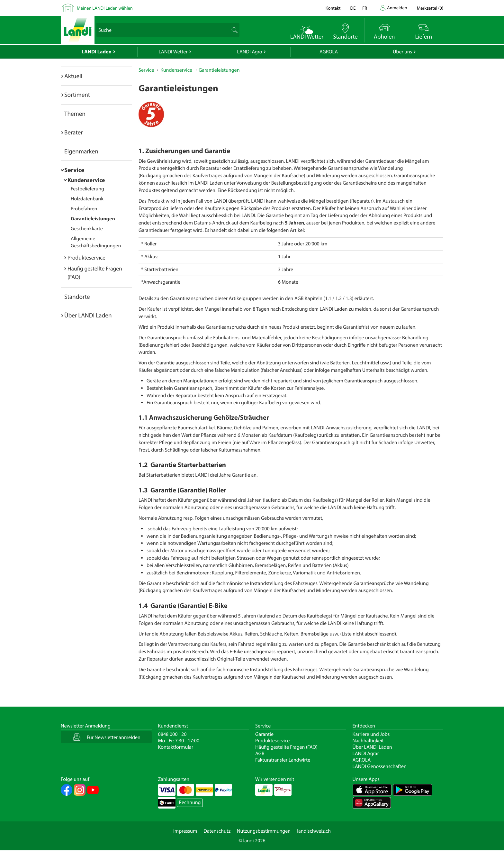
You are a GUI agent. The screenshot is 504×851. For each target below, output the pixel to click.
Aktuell (73, 76)
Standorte (77, 297)
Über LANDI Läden (372, 747)
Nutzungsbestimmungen (264, 831)
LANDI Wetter (173, 52)
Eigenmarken (81, 151)
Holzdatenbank (87, 199)
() (430, 8)
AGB (260, 754)
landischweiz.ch (314, 831)
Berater (74, 132)
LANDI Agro (249, 52)
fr (365, 8)
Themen (75, 114)
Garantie (264, 734)
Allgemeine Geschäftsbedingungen (96, 242)
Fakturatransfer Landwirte (283, 760)
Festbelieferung (87, 189)
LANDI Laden (97, 52)
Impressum (185, 831)
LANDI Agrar (366, 754)
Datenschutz (217, 831)
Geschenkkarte (87, 229)
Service (74, 170)
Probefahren (84, 209)
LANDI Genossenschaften (380, 766)
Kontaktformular (176, 747)
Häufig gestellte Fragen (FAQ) (286, 747)
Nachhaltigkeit (368, 741)
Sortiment (77, 95)
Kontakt (333, 8)
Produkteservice (86, 257)
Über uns (402, 52)
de (353, 8)
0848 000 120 (172, 734)
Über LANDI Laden (88, 315)
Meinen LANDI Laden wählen (105, 8)
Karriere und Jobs (371, 734)
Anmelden (397, 8)
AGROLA (329, 52)
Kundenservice (86, 180)
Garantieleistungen (93, 219)
